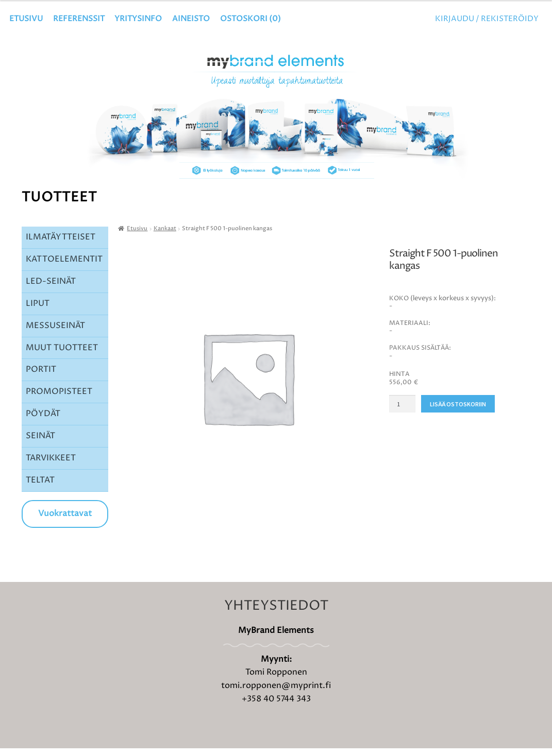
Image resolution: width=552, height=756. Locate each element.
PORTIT (41, 377)
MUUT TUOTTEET (62, 355)
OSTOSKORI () (250, 19)
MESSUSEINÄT (55, 333)
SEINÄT (40, 443)
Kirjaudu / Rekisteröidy (487, 19)
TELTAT (40, 488)
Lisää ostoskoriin (458, 412)
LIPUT (38, 311)
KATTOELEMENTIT (64, 267)
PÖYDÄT (43, 421)
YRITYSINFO (138, 19)
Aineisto (191, 19)
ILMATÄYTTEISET (61, 245)
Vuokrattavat (65, 521)
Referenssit (79, 19)
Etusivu (26, 19)
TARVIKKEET (51, 466)
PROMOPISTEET (59, 399)
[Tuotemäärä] (402, 411)
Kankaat (165, 236)
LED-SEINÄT (51, 289)
